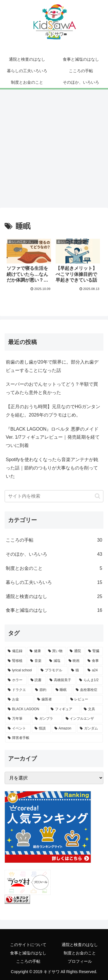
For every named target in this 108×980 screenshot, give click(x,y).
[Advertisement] (54, 150)
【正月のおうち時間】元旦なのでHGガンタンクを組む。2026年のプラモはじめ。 (53, 411)
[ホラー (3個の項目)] (16, 680)
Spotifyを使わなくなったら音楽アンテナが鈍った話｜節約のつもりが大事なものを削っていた (52, 468)
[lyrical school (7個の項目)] (21, 670)
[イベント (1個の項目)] (18, 729)
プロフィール (80, 961)
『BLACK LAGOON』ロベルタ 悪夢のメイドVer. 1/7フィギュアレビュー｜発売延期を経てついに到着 (53, 437)
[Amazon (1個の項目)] (64, 729)
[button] (97, 496)
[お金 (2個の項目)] (19, 700)
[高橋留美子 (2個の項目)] (61, 680)
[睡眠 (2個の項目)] (63, 690)
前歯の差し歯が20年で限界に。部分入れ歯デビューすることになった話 (52, 366)
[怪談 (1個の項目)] (41, 729)
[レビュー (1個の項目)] (85, 700)
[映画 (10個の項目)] (75, 661)
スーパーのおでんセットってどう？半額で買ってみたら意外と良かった (52, 388)
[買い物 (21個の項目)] (56, 651)
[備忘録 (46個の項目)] (16, 651)
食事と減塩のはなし (28, 953)
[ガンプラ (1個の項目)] (47, 719)
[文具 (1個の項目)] (92, 709)
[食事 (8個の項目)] (94, 661)
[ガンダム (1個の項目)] (90, 729)
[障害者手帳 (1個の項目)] (54, 738)
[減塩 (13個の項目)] (56, 661)
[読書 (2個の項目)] (37, 680)
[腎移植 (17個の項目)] (16, 661)
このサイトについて (28, 945)
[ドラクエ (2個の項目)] (18, 690)
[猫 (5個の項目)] (76, 670)
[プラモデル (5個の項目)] (53, 670)
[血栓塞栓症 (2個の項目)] (88, 690)
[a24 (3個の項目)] (94, 670)
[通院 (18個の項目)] (76, 651)
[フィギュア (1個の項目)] (64, 709)
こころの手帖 (28, 961)
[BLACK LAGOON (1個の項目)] (26, 709)
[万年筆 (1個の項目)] (18, 719)
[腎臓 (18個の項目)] (94, 651)
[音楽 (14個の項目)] (37, 661)
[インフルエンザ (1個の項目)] (83, 719)
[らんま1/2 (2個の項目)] (90, 680)
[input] (54, 496)
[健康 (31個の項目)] (36, 651)
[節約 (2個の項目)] (42, 690)
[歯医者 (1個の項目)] (50, 700)
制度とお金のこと (80, 953)
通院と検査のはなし (80, 945)
